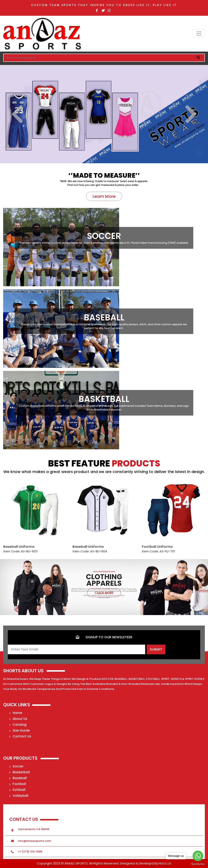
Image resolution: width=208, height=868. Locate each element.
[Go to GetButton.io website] (198, 864)
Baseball (18, 778)
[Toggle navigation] (199, 34)
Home (16, 713)
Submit (156, 649)
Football (18, 784)
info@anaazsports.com (35, 841)
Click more (104, 593)
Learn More (104, 196)
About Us (18, 719)
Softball (17, 790)
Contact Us (20, 736)
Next (191, 114)
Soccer (16, 766)
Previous (17, 114)
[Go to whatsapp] (198, 856)
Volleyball (19, 796)
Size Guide (19, 730)
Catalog (18, 725)
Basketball (20, 772)
